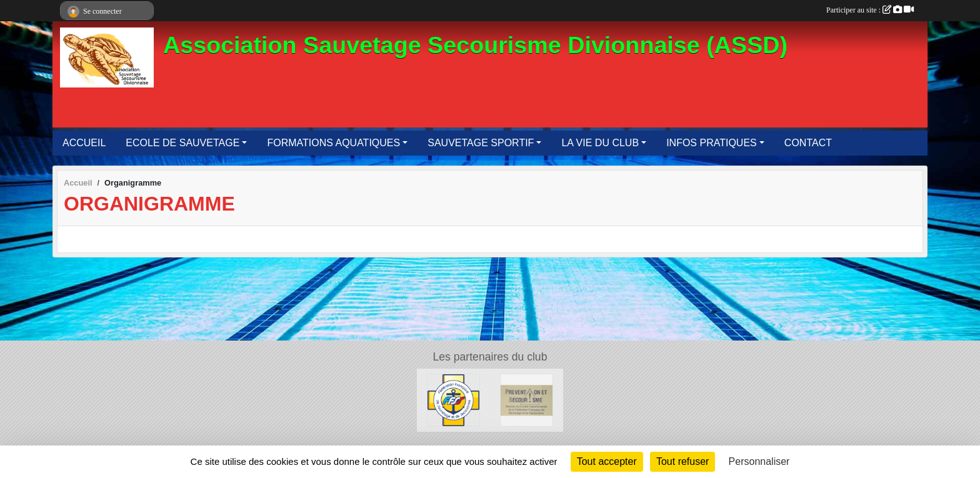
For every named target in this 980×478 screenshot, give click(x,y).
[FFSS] (453, 400)
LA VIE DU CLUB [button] (600, 143)
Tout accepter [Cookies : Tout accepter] (607, 461)
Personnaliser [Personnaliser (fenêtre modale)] (759, 461)
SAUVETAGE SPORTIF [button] (481, 143)
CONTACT (808, 143)
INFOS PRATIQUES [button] (712, 143)
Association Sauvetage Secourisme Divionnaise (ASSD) (475, 45)
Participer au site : (870, 10)
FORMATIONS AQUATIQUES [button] (333, 143)
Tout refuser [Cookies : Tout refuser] (682, 461)
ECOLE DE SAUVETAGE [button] (182, 143)
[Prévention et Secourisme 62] (527, 400)
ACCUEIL (84, 143)
